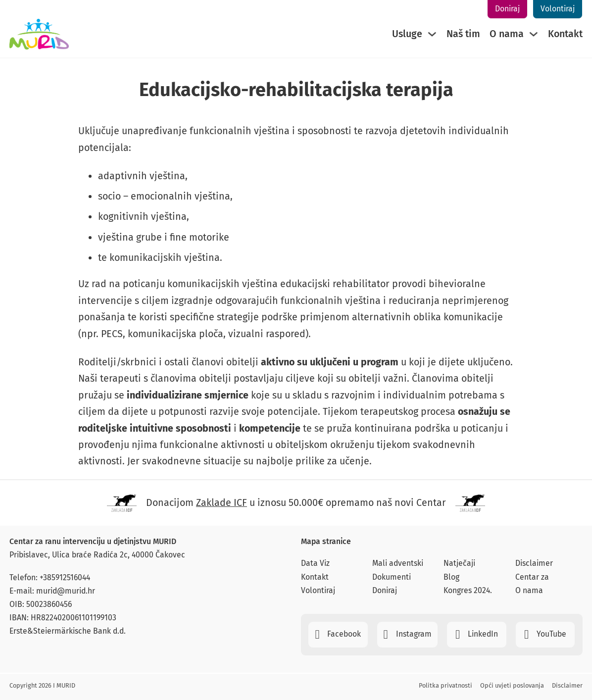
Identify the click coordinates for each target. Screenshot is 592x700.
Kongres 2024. (468, 590)
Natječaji (459, 563)
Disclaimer (534, 563)
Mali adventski (398, 563)
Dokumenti (392, 577)
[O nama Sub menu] (534, 34)
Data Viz (315, 563)
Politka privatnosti (445, 685)
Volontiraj (558, 9)
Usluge (407, 34)
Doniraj (507, 9)
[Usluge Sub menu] (432, 34)
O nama (507, 34)
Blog (451, 577)
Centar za (532, 577)
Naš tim (463, 34)
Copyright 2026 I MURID (42, 685)
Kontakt (565, 34)
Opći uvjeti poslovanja (512, 685)
